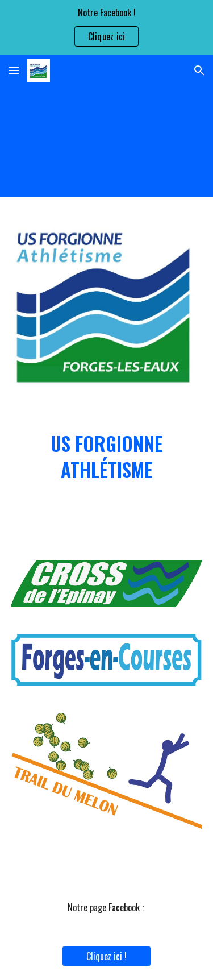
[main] (107, 456)
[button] (14, 70)
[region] (106, 27)
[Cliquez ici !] (106, 956)
